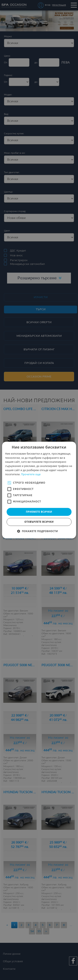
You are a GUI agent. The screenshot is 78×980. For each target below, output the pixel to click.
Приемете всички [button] (39, 512)
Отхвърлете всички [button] (39, 522)
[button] (39, 531)
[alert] (39, 490)
